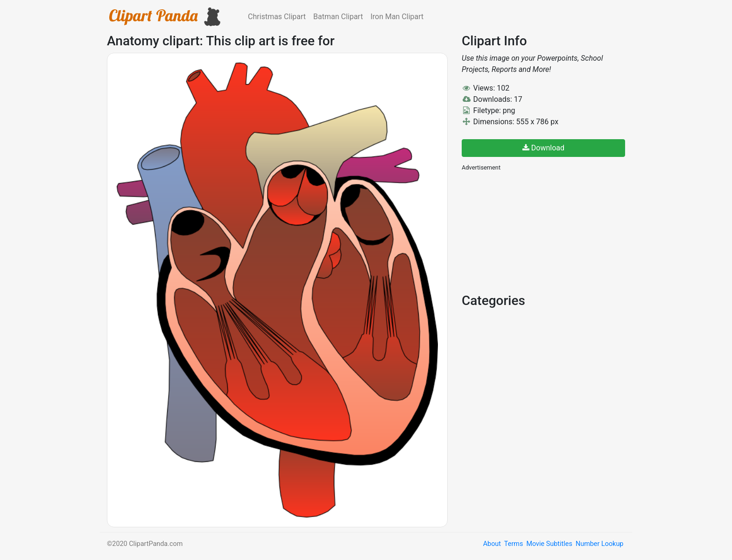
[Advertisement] (532, 231)
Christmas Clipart (277, 17)
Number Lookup (599, 544)
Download (543, 148)
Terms (514, 544)
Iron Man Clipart (397, 17)
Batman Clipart (338, 17)
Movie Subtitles (549, 544)
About (492, 544)
